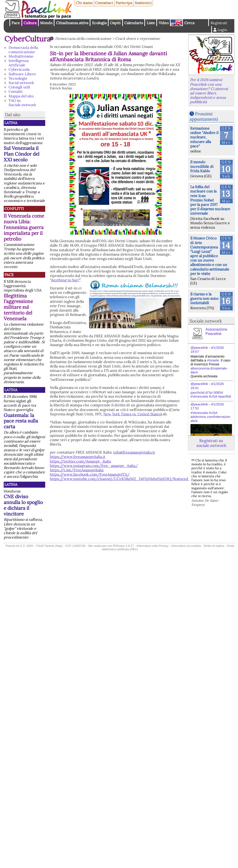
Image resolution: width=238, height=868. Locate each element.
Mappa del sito (21, 96)
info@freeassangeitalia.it (134, 452)
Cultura (30, 23)
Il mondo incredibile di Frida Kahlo (202, 166)
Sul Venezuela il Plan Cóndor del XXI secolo (22, 154)
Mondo (46, 23)
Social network (21, 83)
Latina (11, 123)
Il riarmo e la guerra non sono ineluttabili (204, 298)
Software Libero (22, 74)
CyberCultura (28, 39)
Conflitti (14, 209)
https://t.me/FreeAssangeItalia (77, 470)
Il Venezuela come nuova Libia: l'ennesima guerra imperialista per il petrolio (24, 227)
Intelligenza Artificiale (19, 63)
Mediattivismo (21, 56)
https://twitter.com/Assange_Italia (80, 461)
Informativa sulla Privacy (153, 546)
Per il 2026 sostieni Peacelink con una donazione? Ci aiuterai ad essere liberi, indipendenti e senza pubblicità (209, 91)
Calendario (134, 23)
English (176, 23)
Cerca (189, 23)
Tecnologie (18, 78)
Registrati (219, 23)
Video (164, 23)
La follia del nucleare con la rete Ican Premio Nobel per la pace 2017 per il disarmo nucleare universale (210, 200)
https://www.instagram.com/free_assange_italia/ (94, 466)
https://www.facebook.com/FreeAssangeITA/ (90, 474)
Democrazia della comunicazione (23, 50)
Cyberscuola (19, 69)
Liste (151, 23)
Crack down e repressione (138, 38)
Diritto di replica (214, 546)
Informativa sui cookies (186, 546)
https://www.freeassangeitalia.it (78, 457)
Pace (16, 23)
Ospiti (115, 23)
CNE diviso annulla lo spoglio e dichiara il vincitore (23, 505)
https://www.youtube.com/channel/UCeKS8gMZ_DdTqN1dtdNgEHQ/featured (119, 479)
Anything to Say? (65, 280)
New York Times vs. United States (132, 414)
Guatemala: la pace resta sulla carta (21, 421)
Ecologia (99, 23)
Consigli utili (19, 87)
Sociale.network (206, 321)
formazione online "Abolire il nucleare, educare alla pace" (204, 137)
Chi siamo (84, 3)
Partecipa (124, 3)
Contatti (16, 91)
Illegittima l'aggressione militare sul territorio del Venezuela (18, 307)
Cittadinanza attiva (72, 23)
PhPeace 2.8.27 (123, 546)
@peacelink (199, 348)
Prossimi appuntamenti (204, 116)
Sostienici (143, 3)
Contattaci (104, 3)
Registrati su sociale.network (211, 443)
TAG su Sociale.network (22, 103)
